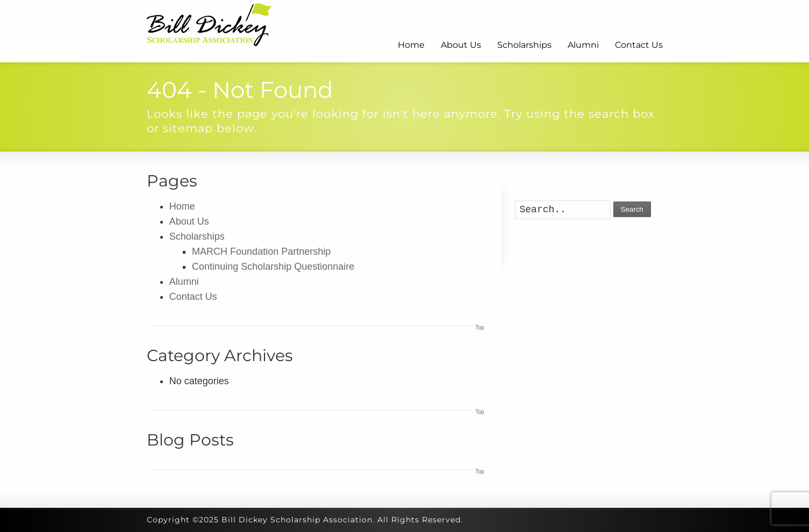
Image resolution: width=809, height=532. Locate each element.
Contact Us (639, 45)
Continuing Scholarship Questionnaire (273, 267)
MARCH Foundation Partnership (261, 251)
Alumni (583, 45)
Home (411, 45)
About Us (461, 45)
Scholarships (524, 45)
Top (479, 328)
